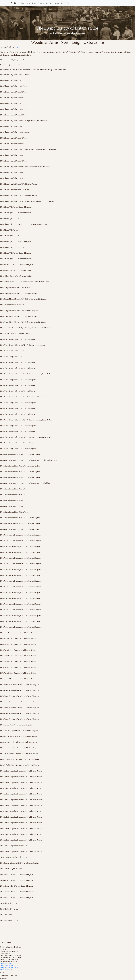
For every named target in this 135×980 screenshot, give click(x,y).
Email (28, 3)
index (19, 47)
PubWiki (14, 3)
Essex (34, 3)
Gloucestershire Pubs (45, 3)
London (57, 3)
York (69, 3)
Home (23, 3)
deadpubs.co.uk (5, 967)
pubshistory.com (6, 963)
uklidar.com (15, 967)
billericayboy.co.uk (6, 965)
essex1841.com (5, 970)
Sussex (63, 3)
